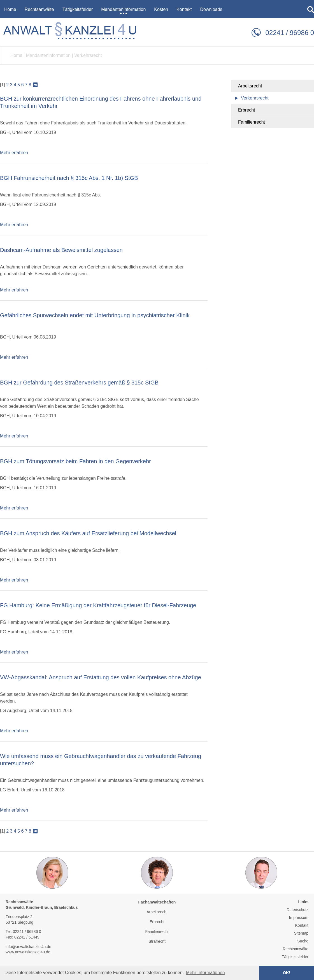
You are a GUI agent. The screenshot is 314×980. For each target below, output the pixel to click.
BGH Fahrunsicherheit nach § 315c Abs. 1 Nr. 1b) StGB (69, 178)
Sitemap (301, 933)
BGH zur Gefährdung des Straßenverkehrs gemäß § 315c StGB (79, 383)
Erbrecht (246, 110)
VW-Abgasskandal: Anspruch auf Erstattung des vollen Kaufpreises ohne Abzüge (101, 677)
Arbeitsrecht (250, 86)
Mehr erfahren (14, 153)
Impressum (299, 918)
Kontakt (302, 925)
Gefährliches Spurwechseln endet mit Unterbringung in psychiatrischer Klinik (95, 315)
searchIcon (311, 10)
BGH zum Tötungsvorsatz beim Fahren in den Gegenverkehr (75, 461)
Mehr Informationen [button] (205, 973)
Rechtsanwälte (296, 949)
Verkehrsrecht (88, 55)
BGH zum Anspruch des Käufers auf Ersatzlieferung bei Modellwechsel (88, 533)
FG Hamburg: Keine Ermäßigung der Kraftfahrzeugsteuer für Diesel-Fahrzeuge (98, 605)
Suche (303, 941)
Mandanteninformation (48, 55)
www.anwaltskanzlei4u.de (28, 952)
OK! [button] (287, 973)
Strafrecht (157, 941)
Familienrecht (252, 122)
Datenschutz (297, 910)
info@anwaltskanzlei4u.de (28, 947)
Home (16, 55)
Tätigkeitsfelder (295, 957)
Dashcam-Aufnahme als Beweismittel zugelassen (61, 250)
